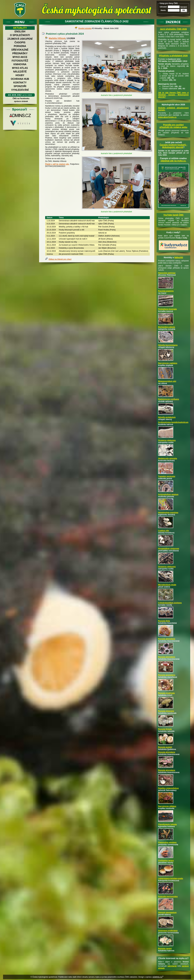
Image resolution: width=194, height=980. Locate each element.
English (20, 32)
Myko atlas (20, 68)
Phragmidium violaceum (169, 549)
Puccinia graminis (166, 291)
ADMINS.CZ (157, 977)
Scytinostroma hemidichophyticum (173, 422)
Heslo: (163, 10)
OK (184, 10)
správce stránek (21, 101)
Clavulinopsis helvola (167, 824)
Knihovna (20, 64)
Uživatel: (163, 7)
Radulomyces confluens (169, 399)
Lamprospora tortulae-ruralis (171, 878)
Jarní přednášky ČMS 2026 (173, 29)
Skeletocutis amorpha (168, 458)
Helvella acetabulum (167, 417)
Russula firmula (165, 729)
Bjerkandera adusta (166, 327)
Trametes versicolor (167, 476)
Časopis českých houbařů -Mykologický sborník (173, 146)
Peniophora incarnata (167, 309)
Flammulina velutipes (167, 842)
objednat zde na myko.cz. (173, 161)
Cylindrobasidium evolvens (170, 603)
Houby (20, 75)
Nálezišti (179, 257)
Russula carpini (165, 949)
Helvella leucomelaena (168, 345)
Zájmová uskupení (20, 39)
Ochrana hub (20, 79)
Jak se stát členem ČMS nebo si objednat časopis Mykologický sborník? (173, 95)
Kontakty (20, 83)
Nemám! (184, 7)
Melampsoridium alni (167, 381)
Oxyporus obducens (167, 440)
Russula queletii (165, 747)
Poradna (20, 46)
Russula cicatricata (166, 693)
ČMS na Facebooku (21, 98)
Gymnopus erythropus (168, 931)
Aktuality (20, 28)
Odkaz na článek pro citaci (60, 259)
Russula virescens (166, 711)
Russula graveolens (167, 675)
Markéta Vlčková (57, 38)
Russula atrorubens (167, 639)
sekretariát (172, 966)
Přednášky (20, 53)
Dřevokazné (20, 50)
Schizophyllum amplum (168, 494)
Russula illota (164, 621)
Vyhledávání (20, 90)
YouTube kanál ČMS (173, 215)
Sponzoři (20, 86)
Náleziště (20, 72)
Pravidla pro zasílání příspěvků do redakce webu (173, 126)
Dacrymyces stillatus (167, 806)
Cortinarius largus (166, 861)
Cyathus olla (163, 531)
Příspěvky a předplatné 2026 (173, 56)
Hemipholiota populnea (168, 513)
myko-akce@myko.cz (167, 117)
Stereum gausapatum (167, 913)
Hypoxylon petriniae (167, 273)
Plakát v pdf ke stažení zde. (57, 164)
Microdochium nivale (167, 585)
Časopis (20, 42)
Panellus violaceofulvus (168, 788)
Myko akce (20, 57)
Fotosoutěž (20, 61)
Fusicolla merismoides (168, 897)
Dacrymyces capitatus (168, 363)
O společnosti (20, 35)
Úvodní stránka (85, 28)
